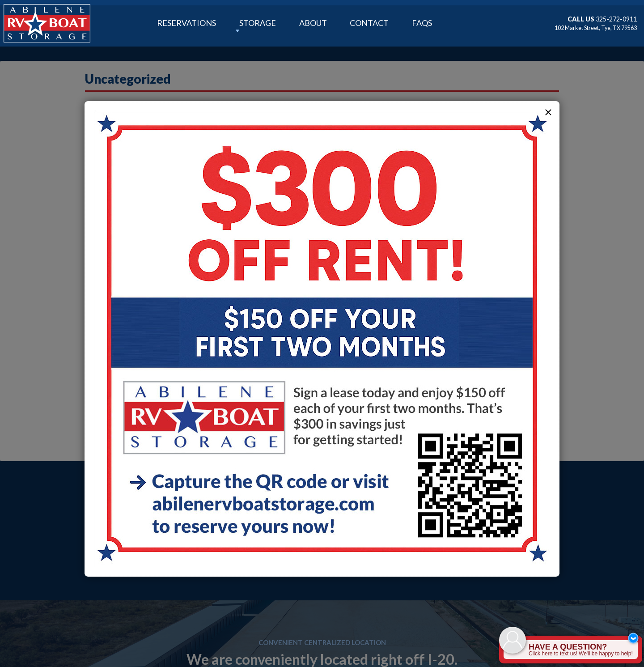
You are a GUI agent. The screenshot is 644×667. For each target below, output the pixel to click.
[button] (548, 112)
